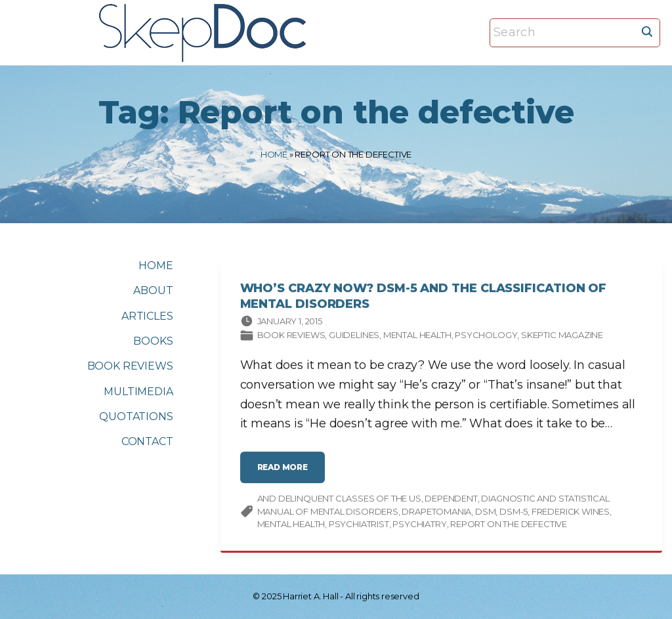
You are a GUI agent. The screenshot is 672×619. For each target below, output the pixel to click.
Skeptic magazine (562, 336)
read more (287, 474)
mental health (291, 525)
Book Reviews (291, 336)
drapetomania (436, 513)
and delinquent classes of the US (339, 500)
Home (274, 154)
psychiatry (419, 525)
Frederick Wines (571, 513)
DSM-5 (514, 513)
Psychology (486, 336)
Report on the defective (509, 525)
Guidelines (354, 336)
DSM (485, 513)
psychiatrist (359, 525)
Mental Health (417, 336)
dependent (451, 500)
